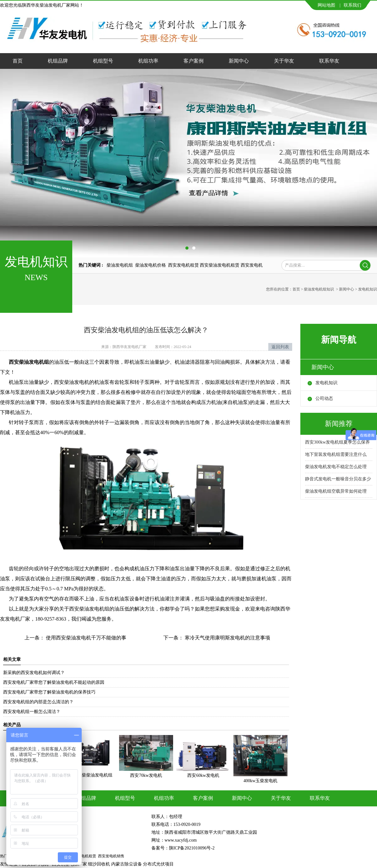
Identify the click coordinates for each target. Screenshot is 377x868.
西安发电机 (252, 265)
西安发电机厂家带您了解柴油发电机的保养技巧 (49, 692)
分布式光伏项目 (158, 864)
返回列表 (280, 347)
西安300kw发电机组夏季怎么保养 (337, 442)
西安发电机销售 (111, 856)
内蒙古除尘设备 (127, 864)
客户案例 (194, 61)
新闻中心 (239, 61)
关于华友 (284, 61)
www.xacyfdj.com (181, 840)
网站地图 (326, 5)
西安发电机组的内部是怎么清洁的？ (38, 702)
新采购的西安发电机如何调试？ (34, 673)
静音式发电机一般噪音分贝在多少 (338, 479)
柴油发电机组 (120, 265)
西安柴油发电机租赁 (220, 265)
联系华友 (329, 61)
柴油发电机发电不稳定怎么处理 (336, 467)
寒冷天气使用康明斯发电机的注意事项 (227, 638)
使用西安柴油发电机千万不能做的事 (85, 638)
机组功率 (148, 61)
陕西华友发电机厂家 (129, 347)
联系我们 (352, 5)
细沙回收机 (99, 864)
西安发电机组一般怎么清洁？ (32, 712)
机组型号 (103, 61)
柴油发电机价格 (150, 265)
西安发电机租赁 (183, 265)
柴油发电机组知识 (319, 289)
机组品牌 (58, 61)
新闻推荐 (339, 424)
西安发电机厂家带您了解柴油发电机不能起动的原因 (54, 682)
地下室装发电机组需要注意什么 (336, 454)
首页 (18, 61)
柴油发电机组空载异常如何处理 (336, 491)
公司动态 (324, 398)
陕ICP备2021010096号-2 (192, 848)
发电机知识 (326, 383)
